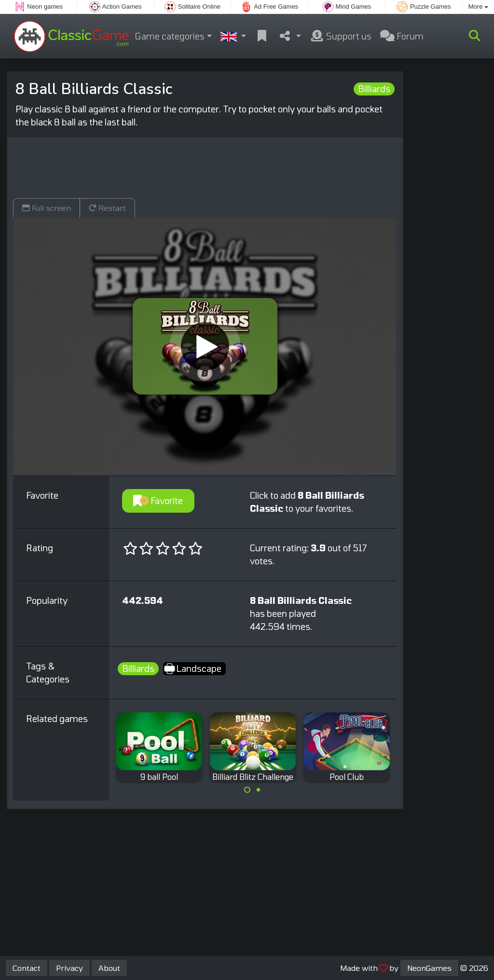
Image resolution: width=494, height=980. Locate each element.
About (109, 968)
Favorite (158, 501)
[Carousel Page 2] (258, 790)
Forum (402, 36)
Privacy (69, 968)
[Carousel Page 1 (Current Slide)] (247, 790)
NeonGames (429, 968)
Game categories (170, 36)
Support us (341, 36)
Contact (27, 968)
